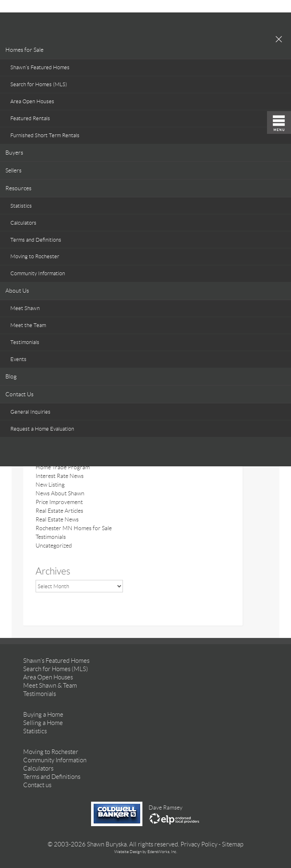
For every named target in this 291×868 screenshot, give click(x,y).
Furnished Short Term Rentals (45, 135)
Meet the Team (28, 325)
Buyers (14, 153)
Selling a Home (43, 723)
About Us (17, 291)
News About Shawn (60, 493)
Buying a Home (43, 715)
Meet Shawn (25, 308)
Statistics (21, 206)
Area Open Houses (32, 101)
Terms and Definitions (36, 240)
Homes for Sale (24, 50)
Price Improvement (59, 502)
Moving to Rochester (35, 256)
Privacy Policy (199, 844)
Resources (18, 188)
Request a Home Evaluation (42, 429)
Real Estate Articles (59, 511)
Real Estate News (57, 519)
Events (18, 359)
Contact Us (19, 394)
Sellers (13, 170)
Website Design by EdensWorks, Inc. (146, 852)
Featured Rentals (30, 118)
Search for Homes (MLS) (39, 84)
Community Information (38, 273)
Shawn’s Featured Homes (40, 67)
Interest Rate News (60, 476)
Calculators (23, 223)
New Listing (50, 485)
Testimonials (25, 342)
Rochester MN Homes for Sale (74, 528)
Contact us (37, 785)
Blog (11, 376)
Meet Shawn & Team (50, 686)
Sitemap (233, 844)
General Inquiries (30, 412)
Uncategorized (54, 546)
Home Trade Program (63, 467)
